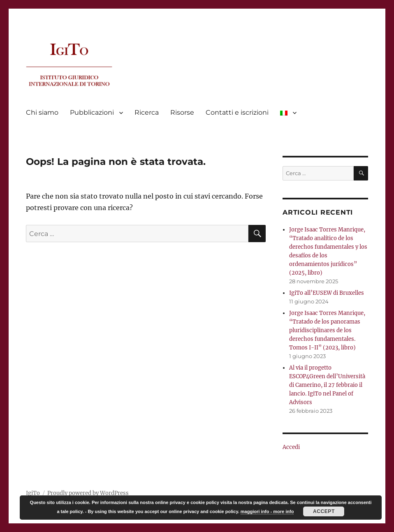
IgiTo (33, 493)
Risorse (182, 112)
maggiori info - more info (267, 511)
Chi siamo (42, 112)
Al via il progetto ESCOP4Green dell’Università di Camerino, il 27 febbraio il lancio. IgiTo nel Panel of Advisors (327, 385)
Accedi (291, 447)
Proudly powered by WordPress (88, 493)
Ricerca (147, 112)
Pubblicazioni (92, 112)
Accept (324, 511)
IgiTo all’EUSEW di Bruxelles (327, 293)
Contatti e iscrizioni (237, 112)
